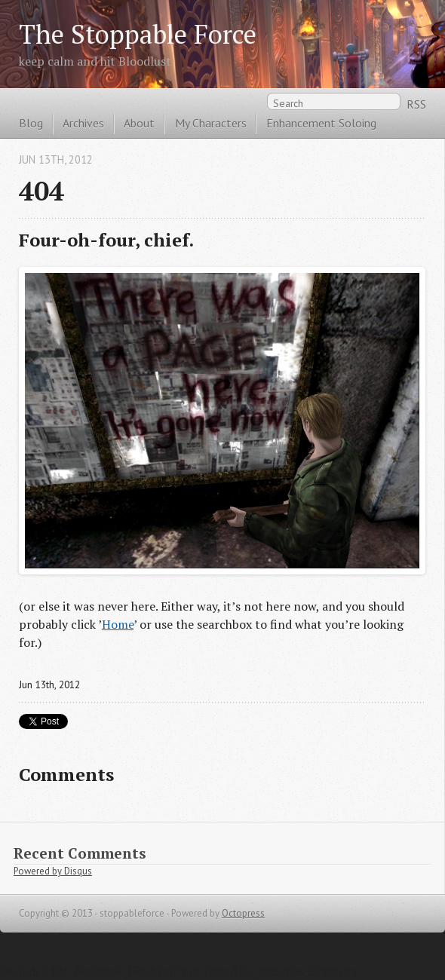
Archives (83, 123)
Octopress (243, 913)
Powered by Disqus (53, 871)
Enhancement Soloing (321, 123)
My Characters (211, 123)
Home (118, 624)
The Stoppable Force (138, 34)
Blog (31, 123)
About (139, 123)
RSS (416, 104)
